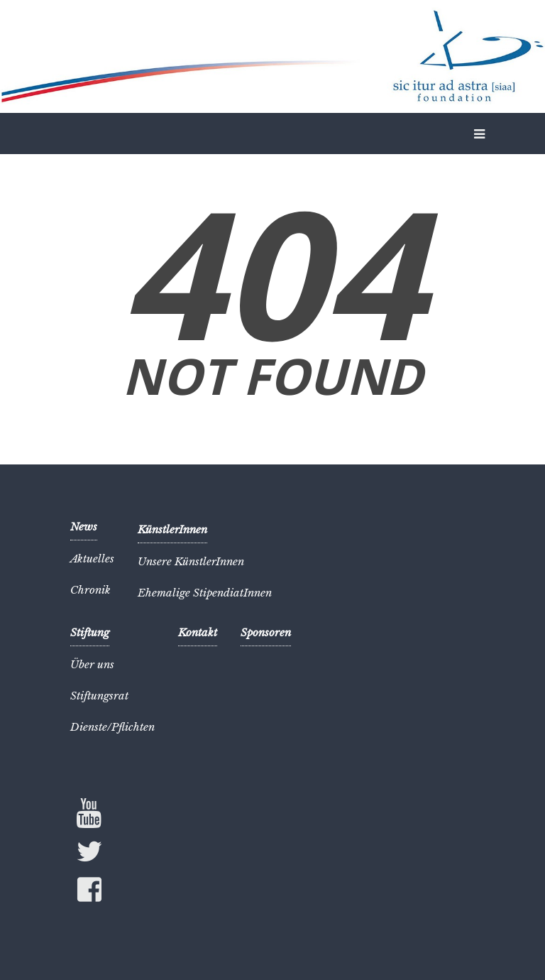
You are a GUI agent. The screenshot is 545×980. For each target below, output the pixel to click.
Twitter (89, 854)
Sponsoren (266, 632)
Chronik (90, 590)
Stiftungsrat (99, 696)
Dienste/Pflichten (112, 727)
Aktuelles (92, 559)
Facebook (89, 893)
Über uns (92, 664)
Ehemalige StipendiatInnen (205, 593)
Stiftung (90, 632)
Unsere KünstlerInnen (191, 561)
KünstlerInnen (172, 529)
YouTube (89, 813)
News (84, 527)
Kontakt (198, 632)
